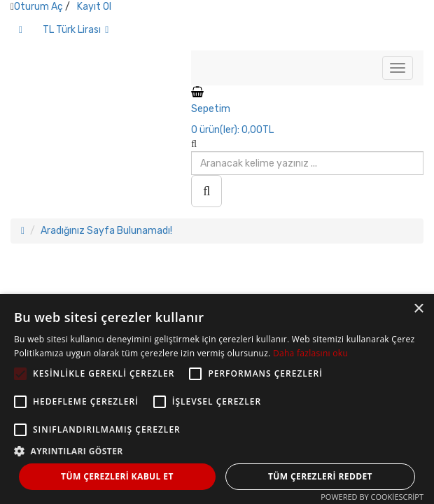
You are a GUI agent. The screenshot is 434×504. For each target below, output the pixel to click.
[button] (217, 450)
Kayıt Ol (94, 7)
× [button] (418, 309)
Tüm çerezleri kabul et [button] (117, 476)
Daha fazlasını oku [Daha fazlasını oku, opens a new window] (310, 353)
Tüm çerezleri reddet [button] (320, 476)
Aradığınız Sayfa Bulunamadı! (106, 231)
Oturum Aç (38, 7)
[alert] (217, 399)
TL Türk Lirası (76, 30)
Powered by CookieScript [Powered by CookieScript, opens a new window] (372, 497)
